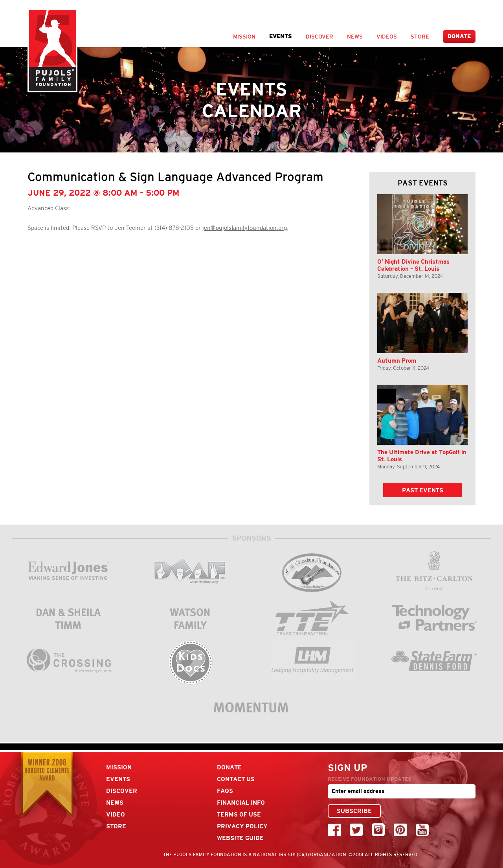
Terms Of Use (239, 814)
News (355, 37)
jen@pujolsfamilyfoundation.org (245, 228)
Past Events (423, 490)
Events (281, 36)
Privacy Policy (242, 826)
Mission (244, 37)
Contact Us (236, 779)
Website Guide (240, 838)
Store (420, 37)
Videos (387, 37)
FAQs (225, 791)
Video (116, 814)
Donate (459, 36)
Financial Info (241, 803)
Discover (319, 37)
